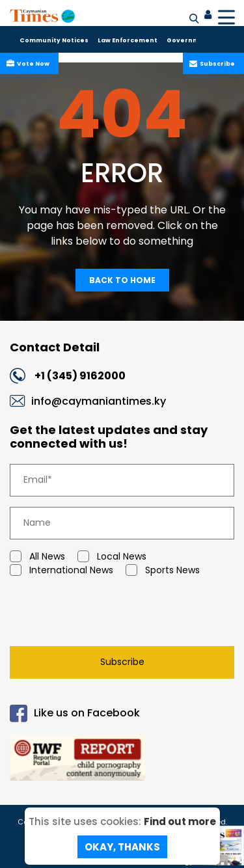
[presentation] (101, 614)
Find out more (180, 821)
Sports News (163, 570)
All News (37, 557)
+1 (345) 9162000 (80, 376)
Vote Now (32, 64)
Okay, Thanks (122, 847)
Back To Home (122, 280)
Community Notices (54, 40)
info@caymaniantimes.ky (99, 401)
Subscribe (216, 64)
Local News (112, 557)
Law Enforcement (128, 40)
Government (189, 40)
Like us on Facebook (75, 713)
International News (61, 570)
